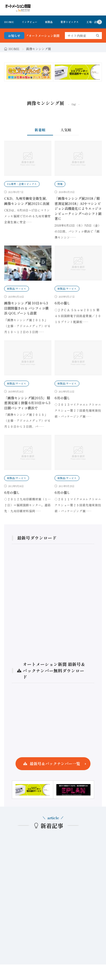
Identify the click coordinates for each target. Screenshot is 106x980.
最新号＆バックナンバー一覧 (55, 764)
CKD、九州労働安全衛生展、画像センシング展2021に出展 (27, 201)
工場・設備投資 (95, 22)
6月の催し (62, 303)
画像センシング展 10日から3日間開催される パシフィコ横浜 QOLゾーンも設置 (26, 308)
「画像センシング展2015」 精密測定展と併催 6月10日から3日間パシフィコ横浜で (27, 403)
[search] (98, 36)
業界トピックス (70, 22)
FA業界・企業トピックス (22, 184)
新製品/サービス (17, 289)
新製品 (49, 22)
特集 (60, 184)
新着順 (40, 130)
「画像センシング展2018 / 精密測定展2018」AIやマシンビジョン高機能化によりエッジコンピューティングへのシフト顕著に (78, 208)
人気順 (66, 130)
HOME (9, 22)
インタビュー (29, 22)
